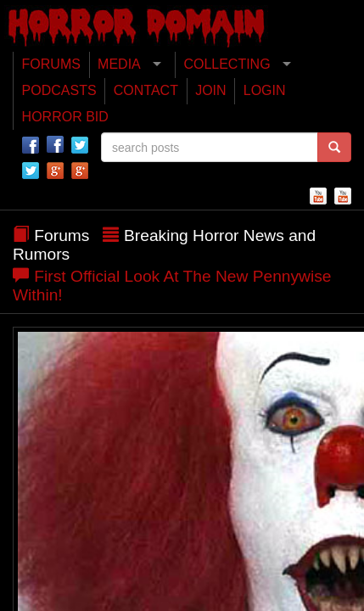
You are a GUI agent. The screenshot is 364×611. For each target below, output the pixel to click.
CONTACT (146, 90)
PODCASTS (59, 90)
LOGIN (265, 90)
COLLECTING (227, 64)
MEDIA (119, 64)
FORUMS (51, 64)
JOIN (210, 90)
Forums (62, 235)
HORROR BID (65, 117)
